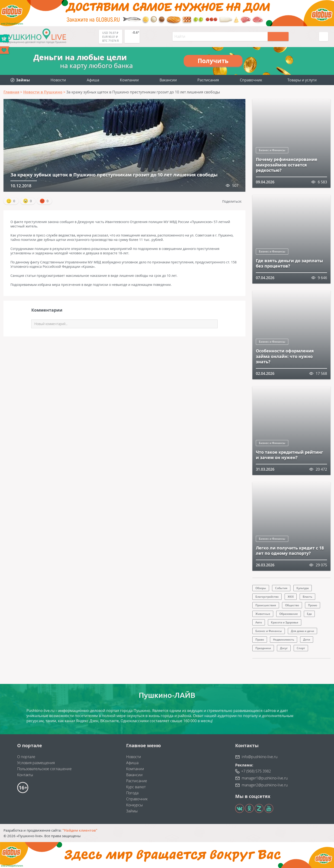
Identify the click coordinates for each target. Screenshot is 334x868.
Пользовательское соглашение (44, 769)
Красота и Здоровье (285, 622)
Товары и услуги (302, 80)
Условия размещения (36, 763)
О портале (26, 757)
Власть (307, 597)
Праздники (263, 648)
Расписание (137, 781)
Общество (292, 605)
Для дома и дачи (302, 631)
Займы (132, 811)
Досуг (284, 648)
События (281, 588)
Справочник (251, 80)
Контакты (25, 775)
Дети (307, 640)
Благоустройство (267, 597)
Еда (309, 614)
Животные (263, 614)
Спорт (301, 648)
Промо (313, 605)
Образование (289, 614)
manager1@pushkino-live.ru (265, 778)
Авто (259, 622)
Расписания (208, 80)
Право (260, 640)
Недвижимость (284, 640)
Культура (303, 588)
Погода (132, 793)
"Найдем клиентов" (80, 830)
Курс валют (136, 787)
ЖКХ (291, 597)
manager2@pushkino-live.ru (265, 785)
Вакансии (168, 80)
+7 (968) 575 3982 (256, 771)
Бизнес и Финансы (272, 150)
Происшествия (266, 605)
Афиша (93, 80)
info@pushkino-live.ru (260, 757)
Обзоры (261, 588)
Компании (129, 80)
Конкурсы (135, 805)
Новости (58, 80)
